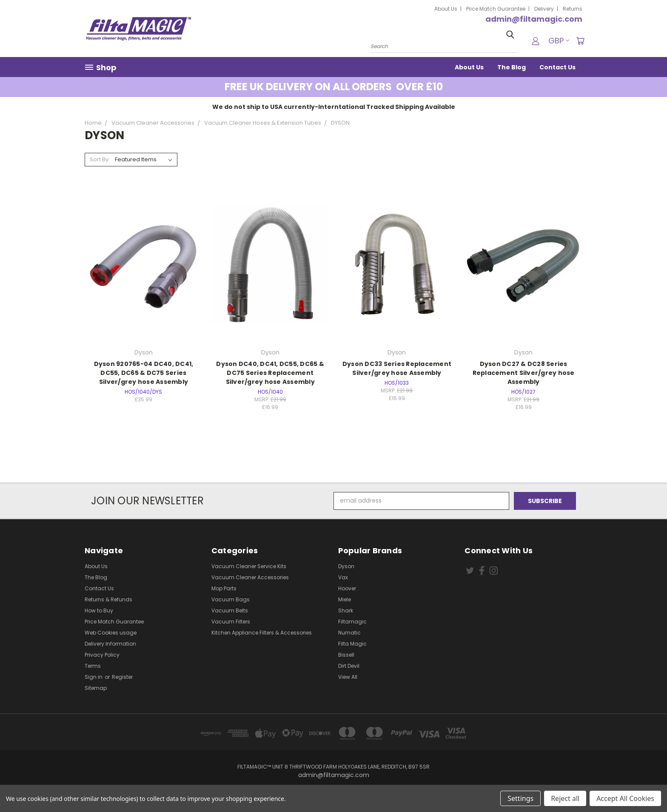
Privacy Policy (102, 655)
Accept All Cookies (625, 798)
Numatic (349, 633)
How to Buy (99, 610)
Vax (343, 577)
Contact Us (557, 67)
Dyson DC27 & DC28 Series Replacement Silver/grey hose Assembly (524, 373)
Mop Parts (224, 588)
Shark (346, 610)
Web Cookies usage (111, 633)
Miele (345, 599)
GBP (559, 41)
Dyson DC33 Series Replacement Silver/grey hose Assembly (397, 368)
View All (348, 677)
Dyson (346, 566)
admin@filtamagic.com (534, 19)
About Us (446, 9)
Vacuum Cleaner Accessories (250, 577)
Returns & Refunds (108, 599)
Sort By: (100, 159)
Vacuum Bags (231, 599)
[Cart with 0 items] (580, 41)
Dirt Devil (349, 666)
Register (122, 677)
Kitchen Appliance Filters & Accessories (262, 633)
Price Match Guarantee (496, 9)
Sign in (94, 677)
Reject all (565, 798)
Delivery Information (110, 644)
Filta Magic (352, 644)
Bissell (346, 655)
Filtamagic (352, 622)
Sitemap (96, 688)
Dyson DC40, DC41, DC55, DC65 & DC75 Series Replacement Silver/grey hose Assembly (270, 373)
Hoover (347, 588)
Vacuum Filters (231, 622)
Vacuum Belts (230, 610)
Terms (93, 666)
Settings (520, 798)
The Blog (512, 67)
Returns (573, 9)
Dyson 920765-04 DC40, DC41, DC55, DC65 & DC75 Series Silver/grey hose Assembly (144, 373)
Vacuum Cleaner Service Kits (249, 566)
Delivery (544, 9)
